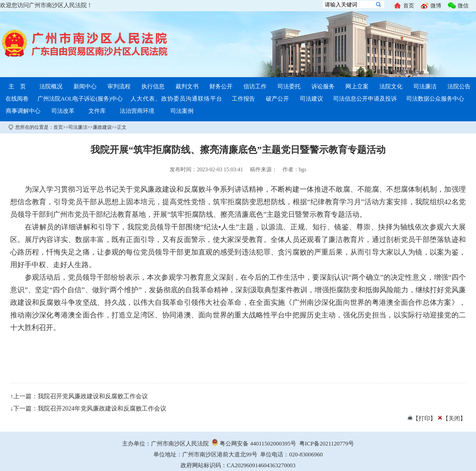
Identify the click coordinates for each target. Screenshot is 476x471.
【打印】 (422, 418)
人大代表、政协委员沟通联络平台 (176, 99)
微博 (431, 6)
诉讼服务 (323, 86)
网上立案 (357, 86)
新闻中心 (85, 86)
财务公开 (221, 86)
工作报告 (243, 99)
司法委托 (289, 86)
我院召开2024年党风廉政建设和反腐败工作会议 (102, 408)
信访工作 (255, 86)
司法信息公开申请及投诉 (365, 99)
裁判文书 (187, 86)
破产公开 (277, 99)
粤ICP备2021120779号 (327, 444)
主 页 (17, 86)
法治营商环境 (137, 111)
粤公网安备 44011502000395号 (254, 444)
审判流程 (119, 86)
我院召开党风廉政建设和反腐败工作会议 (93, 396)
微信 (458, 6)
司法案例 (182, 111)
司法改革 (63, 111)
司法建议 (311, 99)
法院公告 (459, 86)
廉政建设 (102, 127)
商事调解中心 (23, 111)
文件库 (97, 111)
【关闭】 (452, 418)
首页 (404, 6)
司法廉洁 (425, 86)
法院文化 (391, 86)
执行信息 (153, 86)
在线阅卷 (17, 99)
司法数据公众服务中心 (435, 99)
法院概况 (51, 86)
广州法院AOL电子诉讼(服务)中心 (80, 99)
